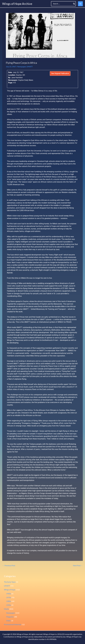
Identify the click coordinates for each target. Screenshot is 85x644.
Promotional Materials (13, 624)
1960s (9, 594)
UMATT (30, 67)
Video (8, 621)
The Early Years (10, 582)
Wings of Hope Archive (17, 4)
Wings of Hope (10, 590)
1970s (9, 597)
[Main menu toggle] (80, 4)
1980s (9, 601)
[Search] (74, 4)
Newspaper (22, 67)
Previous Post (9, 565)
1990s (9, 605)
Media (6, 609)
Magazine (10, 617)
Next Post (78, 565)
